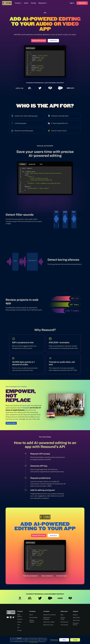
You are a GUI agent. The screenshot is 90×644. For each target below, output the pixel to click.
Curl (41, 164)
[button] (19, 3)
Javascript (32, 164)
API (18, 628)
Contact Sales (33, 618)
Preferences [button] (54, 640)
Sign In (72, 3)
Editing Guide (63, 618)
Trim (19, 625)
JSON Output (30, 48)
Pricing (33, 3)
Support (75, 615)
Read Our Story (11, 423)
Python (23, 164)
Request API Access (39, 41)
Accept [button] (75, 640)
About (26, 3)
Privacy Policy (34, 641)
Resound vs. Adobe (49, 622)
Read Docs (53, 41)
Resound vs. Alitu (48, 625)
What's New (76, 620)
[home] (7, 3)
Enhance (20, 619)
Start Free (82, 3)
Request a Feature (76, 624)
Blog (62, 615)
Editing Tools (64, 622)
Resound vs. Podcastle (47, 618)
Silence (19, 622)
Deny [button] (64, 640)
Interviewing (64, 625)
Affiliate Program (32, 621)
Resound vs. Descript (50, 615)
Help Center (76, 618)
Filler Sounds (20, 616)
